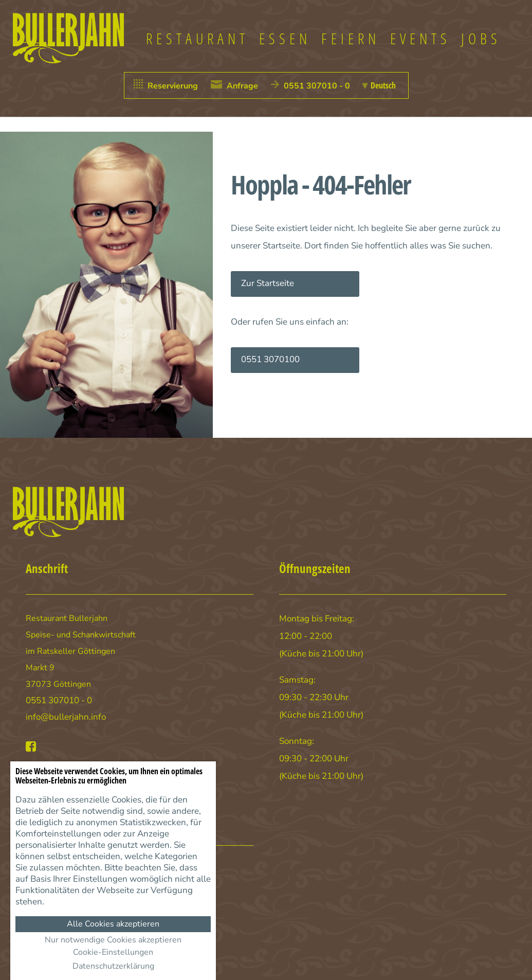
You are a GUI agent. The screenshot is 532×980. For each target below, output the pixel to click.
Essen (285, 39)
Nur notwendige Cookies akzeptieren (113, 940)
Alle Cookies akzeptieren (113, 924)
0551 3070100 (270, 359)
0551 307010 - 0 (59, 700)
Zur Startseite (268, 283)
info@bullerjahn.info (66, 717)
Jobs (481, 39)
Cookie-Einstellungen (113, 952)
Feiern (351, 39)
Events (420, 39)
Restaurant (197, 39)
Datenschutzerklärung (113, 966)
